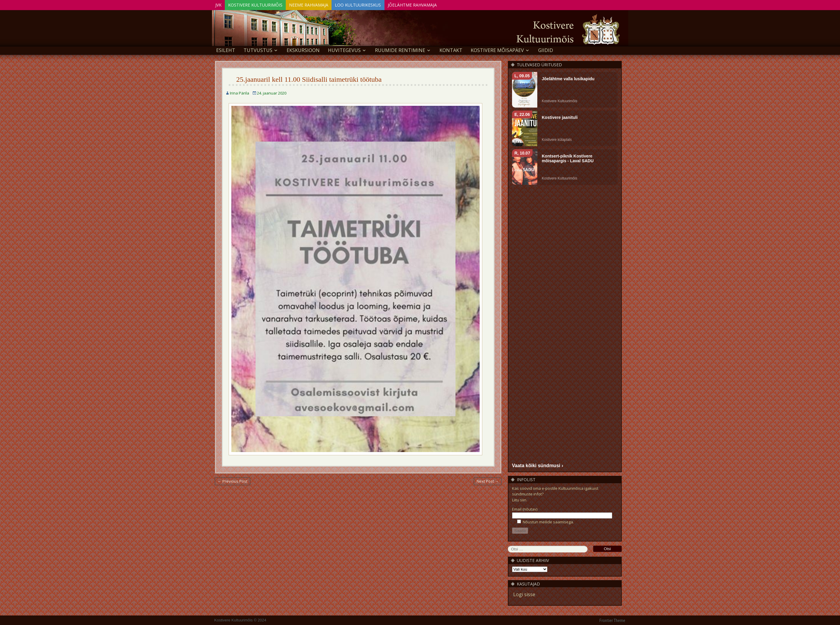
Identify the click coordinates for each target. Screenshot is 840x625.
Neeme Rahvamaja (319, 4)
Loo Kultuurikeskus (372, 4)
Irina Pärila (240, 92)
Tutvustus (258, 49)
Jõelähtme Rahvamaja (431, 4)
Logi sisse (524, 594)
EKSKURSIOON (303, 49)
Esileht (226, 49)
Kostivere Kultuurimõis (262, 4)
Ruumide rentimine (400, 49)
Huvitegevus (344, 49)
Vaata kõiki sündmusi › (538, 465)
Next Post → (488, 480)
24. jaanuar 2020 (272, 92)
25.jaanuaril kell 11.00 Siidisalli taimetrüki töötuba (309, 78)
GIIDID (546, 49)
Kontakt (451, 49)
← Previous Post (233, 480)
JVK (220, 4)
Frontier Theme (612, 620)
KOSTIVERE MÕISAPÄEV (497, 49)
